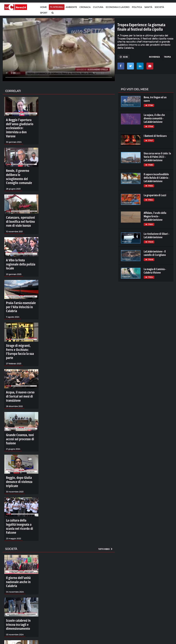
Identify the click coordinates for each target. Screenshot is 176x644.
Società (159, 7)
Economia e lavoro (118, 7)
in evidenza (154, 57)
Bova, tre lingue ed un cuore (155, 99)
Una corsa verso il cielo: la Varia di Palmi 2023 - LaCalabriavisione (157, 157)
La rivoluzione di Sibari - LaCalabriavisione (156, 235)
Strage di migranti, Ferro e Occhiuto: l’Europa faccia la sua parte (20, 319)
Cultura (98, 7)
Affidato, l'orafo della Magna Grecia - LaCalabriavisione (155, 216)
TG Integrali (57, 7)
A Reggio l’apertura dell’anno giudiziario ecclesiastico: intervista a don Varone (19, 125)
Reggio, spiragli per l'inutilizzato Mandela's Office (18, 594)
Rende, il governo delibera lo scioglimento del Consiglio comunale (21, 166)
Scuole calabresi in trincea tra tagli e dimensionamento (21, 556)
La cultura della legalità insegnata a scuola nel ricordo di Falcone (18, 471)
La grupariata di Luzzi (155, 195)
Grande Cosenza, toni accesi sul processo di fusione (21, 397)
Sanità (148, 7)
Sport (44, 13)
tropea (167, 57)
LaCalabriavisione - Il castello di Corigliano (155, 253)
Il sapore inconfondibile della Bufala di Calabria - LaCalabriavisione (156, 178)
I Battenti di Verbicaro (155, 136)
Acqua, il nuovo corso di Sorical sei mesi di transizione (19, 358)
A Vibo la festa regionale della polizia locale (19, 244)
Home (43, 7)
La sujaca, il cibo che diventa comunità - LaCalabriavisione (154, 118)
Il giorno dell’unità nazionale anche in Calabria (21, 520)
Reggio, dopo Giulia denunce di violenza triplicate (21, 433)
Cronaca (85, 7)
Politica (137, 7)
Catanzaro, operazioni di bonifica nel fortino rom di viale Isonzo (20, 206)
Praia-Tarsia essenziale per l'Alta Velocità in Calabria (20, 281)
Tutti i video (106, 489)
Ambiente (71, 7)
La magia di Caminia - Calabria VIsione (155, 271)
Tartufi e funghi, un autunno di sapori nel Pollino (21, 632)
